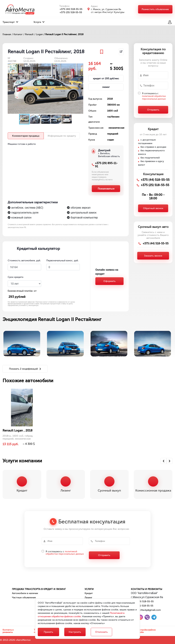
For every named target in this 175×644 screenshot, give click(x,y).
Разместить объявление (155, 9)
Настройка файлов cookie (146, 631)
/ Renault (28, 34)
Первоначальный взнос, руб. (62, 261)
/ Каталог (17, 34)
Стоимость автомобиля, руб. (24, 261)
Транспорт (10, 22)
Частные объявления (24, 598)
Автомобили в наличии (25, 593)
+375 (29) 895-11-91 (106, 165)
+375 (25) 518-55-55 (69, 12)
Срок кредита (15, 277)
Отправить (153, 110)
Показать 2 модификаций (25, 369)
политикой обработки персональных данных (154, 97)
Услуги (39, 22)
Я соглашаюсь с (154, 96)
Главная (7, 34)
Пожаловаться (106, 189)
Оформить (109, 281)
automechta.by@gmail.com (146, 610)
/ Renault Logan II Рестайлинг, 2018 (63, 34)
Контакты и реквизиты (147, 589)
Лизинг (88, 598)
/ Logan (39, 34)
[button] (80, 67)
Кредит (89, 593)
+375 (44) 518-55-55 (69, 9)
